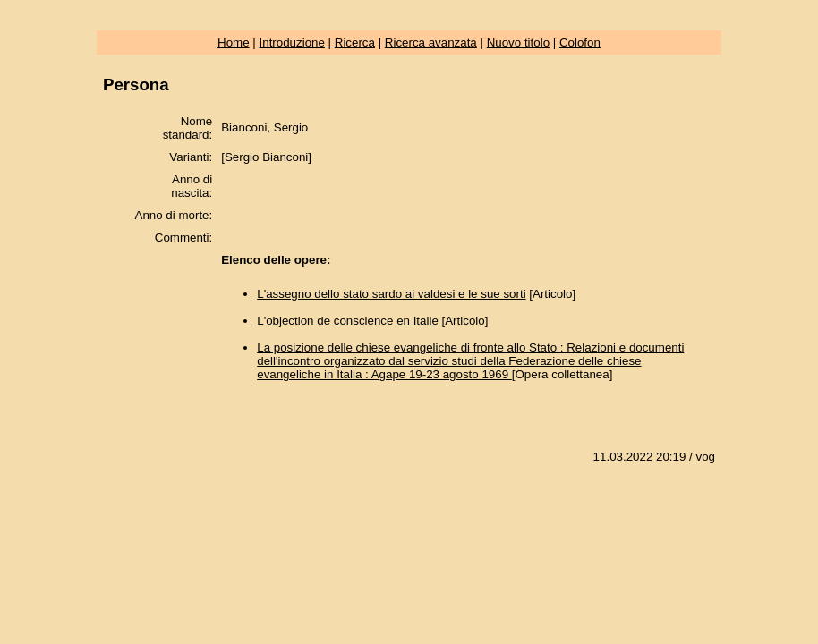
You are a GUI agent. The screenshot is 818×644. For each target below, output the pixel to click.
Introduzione (292, 42)
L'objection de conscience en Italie (348, 321)
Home (234, 42)
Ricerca (355, 42)
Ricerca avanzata (431, 42)
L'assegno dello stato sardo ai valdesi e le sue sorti (391, 294)
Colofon (580, 42)
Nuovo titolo (518, 42)
